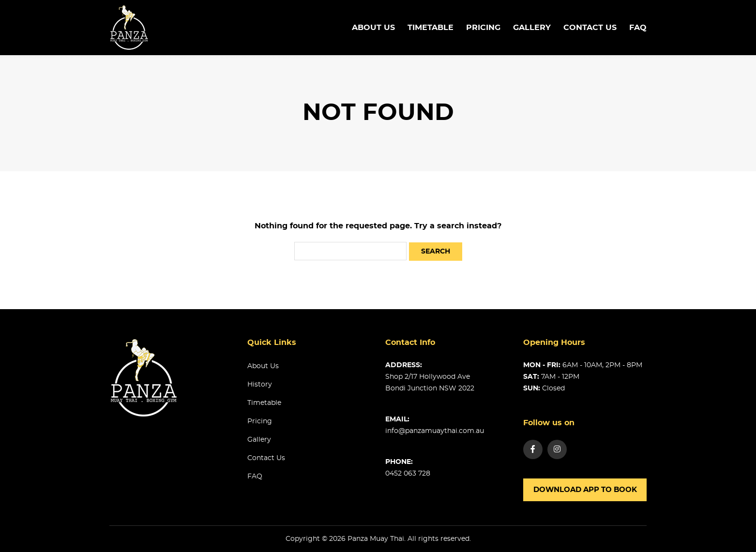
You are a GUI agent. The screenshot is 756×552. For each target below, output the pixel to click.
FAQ (638, 28)
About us (373, 28)
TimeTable (431, 28)
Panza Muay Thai (376, 539)
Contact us (590, 28)
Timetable (264, 403)
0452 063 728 (408, 474)
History (260, 385)
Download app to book (585, 490)
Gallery (532, 28)
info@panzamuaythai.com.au (435, 431)
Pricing (483, 28)
